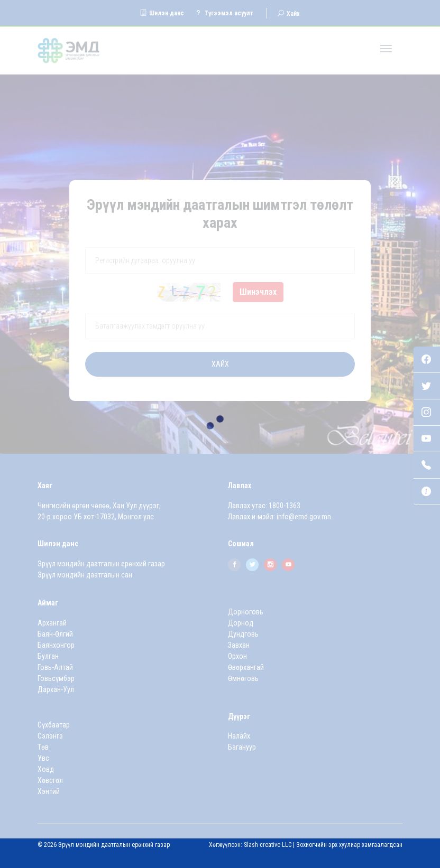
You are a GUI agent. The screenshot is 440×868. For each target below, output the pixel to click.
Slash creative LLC (268, 845)
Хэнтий (49, 791)
